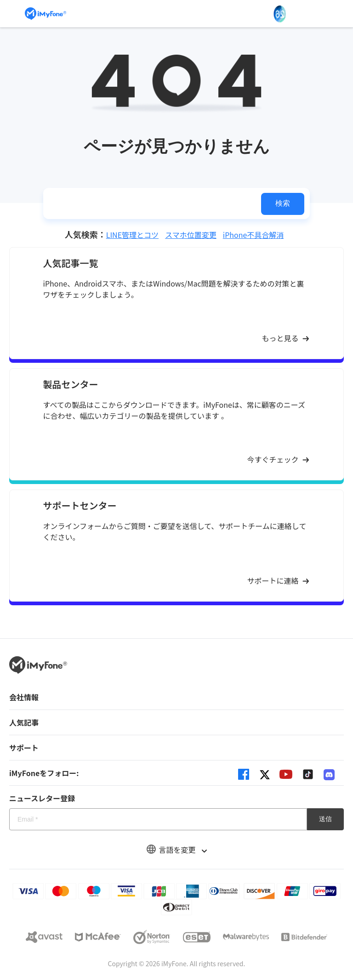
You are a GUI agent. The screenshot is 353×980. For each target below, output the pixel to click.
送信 (325, 819)
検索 (283, 203)
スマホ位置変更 (191, 235)
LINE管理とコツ (132, 235)
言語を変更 (176, 850)
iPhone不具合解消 (253, 235)
